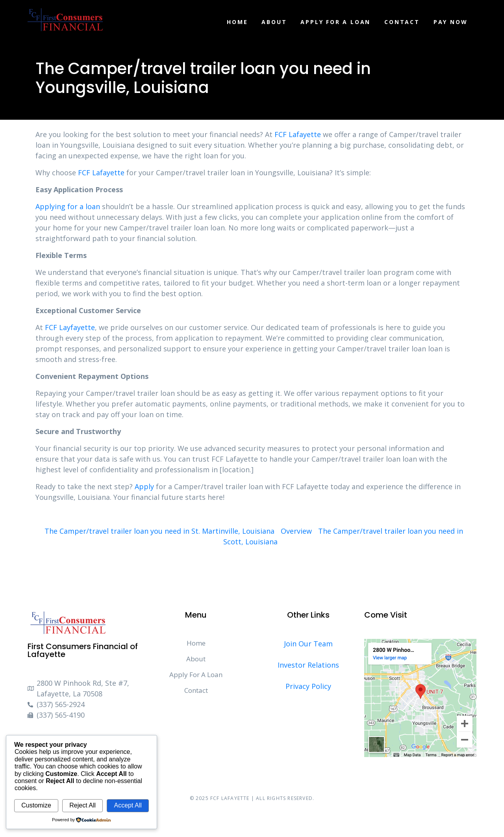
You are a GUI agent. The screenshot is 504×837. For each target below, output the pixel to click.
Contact (402, 22)
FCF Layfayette (70, 327)
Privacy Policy (308, 686)
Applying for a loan (68, 206)
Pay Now (451, 22)
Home (237, 22)
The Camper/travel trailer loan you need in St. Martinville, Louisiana (159, 531)
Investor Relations (308, 665)
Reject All (82, 805)
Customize (36, 805)
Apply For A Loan (335, 22)
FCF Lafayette (298, 134)
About (274, 22)
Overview (296, 531)
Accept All (128, 805)
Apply (144, 486)
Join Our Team (308, 644)
